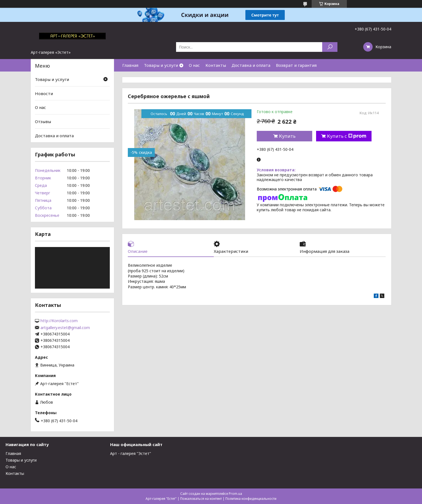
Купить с (347, 136)
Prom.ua (235, 494)
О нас (194, 65)
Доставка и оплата (251, 65)
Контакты (216, 65)
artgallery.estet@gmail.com (65, 328)
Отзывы (43, 121)
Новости (44, 93)
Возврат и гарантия (296, 65)
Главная (130, 65)
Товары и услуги (161, 65)
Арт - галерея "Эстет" (131, 453)
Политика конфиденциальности (251, 499)
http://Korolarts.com (59, 321)
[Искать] (330, 47)
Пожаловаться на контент (201, 499)
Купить (287, 136)
